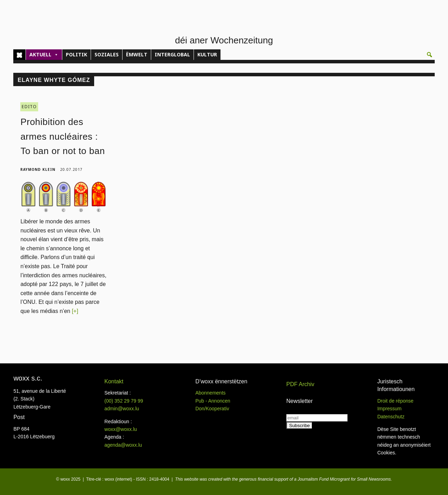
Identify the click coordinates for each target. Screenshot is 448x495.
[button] (429, 55)
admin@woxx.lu (122, 409)
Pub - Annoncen (213, 401)
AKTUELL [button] (44, 55)
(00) (124, 401)
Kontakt (114, 381)
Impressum (389, 409)
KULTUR (207, 54)
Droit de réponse (395, 401)
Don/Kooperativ (212, 409)
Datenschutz (391, 417)
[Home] (19, 55)
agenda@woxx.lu (123, 445)
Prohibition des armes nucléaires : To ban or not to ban (62, 136)
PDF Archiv (300, 384)
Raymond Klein (38, 169)
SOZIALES (107, 54)
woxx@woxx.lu (121, 429)
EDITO (29, 107)
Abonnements (210, 393)
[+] (75, 311)
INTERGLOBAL (172, 54)
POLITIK (76, 54)
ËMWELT (137, 54)
